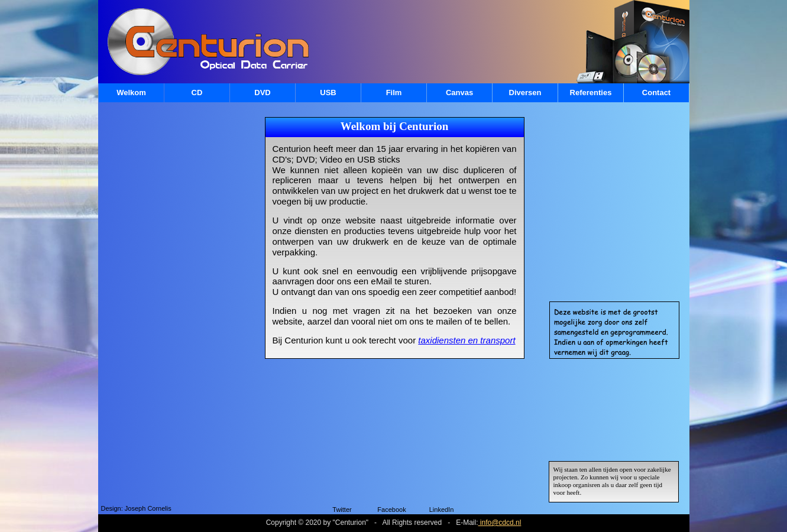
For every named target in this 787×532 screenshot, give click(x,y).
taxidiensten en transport (467, 340)
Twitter (342, 510)
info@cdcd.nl (499, 523)
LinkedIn (442, 510)
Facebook (391, 510)
